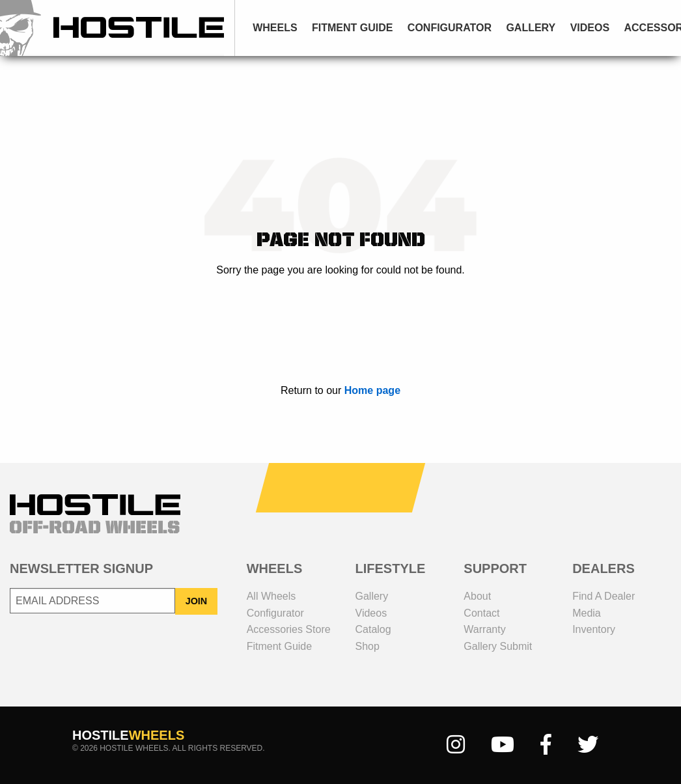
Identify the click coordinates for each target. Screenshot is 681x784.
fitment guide (352, 28)
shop (368, 646)
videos (590, 28)
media (587, 613)
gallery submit (498, 646)
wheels (275, 28)
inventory (594, 629)
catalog (373, 629)
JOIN (197, 601)
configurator (450, 28)
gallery (531, 28)
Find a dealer (604, 596)
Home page (372, 390)
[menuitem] (275, 28)
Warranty (484, 629)
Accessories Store (289, 629)
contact (481, 613)
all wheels (271, 596)
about (477, 596)
